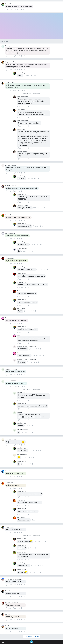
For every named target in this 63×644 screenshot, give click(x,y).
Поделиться (24, 9)
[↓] (21, 9)
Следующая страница (32, 637)
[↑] (18, 9)
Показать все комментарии (31, 93)
